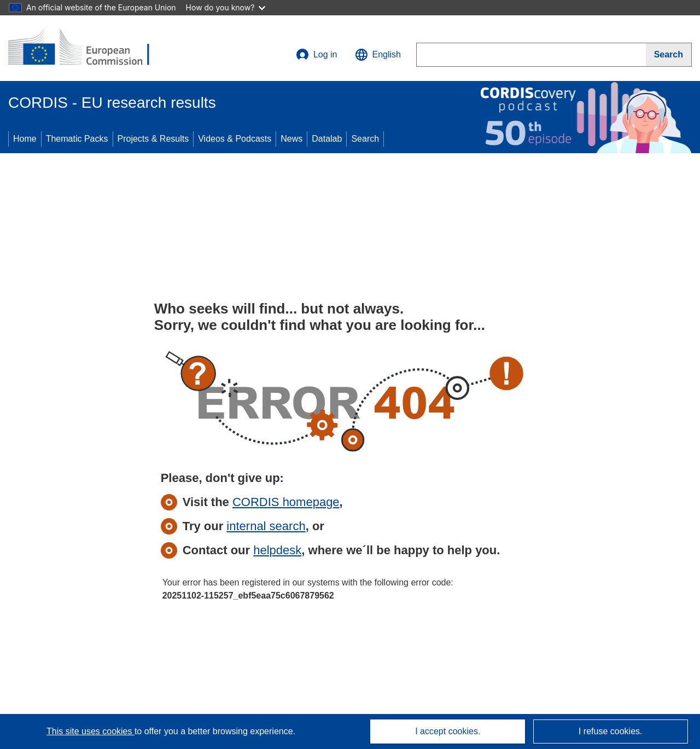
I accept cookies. (448, 731)
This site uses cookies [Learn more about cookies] (91, 731)
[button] (378, 55)
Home (25, 139)
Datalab (327, 139)
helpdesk (277, 550)
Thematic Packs (77, 139)
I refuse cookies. (611, 731)
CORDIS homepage (286, 502)
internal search (266, 526)
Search (365, 139)
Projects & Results (153, 139)
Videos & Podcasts (235, 139)
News (291, 139)
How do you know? (226, 7)
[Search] (669, 55)
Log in (317, 55)
